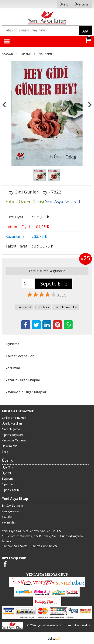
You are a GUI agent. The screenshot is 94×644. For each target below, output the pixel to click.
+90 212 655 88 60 (44, 546)
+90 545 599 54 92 (15, 546)
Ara (85, 31)
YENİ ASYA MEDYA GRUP (47, 574)
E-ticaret (40, 638)
